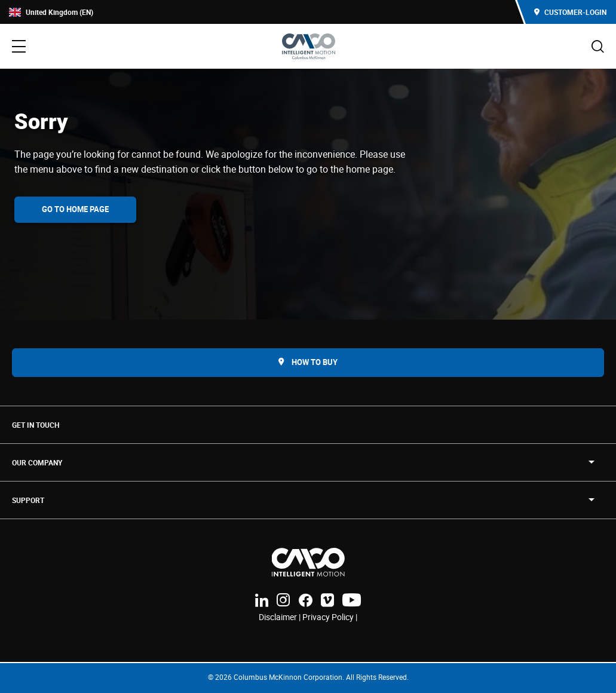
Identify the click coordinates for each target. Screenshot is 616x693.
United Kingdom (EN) (51, 12)
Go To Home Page (75, 209)
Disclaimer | (281, 617)
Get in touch (36, 425)
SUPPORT (28, 500)
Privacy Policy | (330, 617)
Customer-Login (570, 12)
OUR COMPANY (37, 462)
